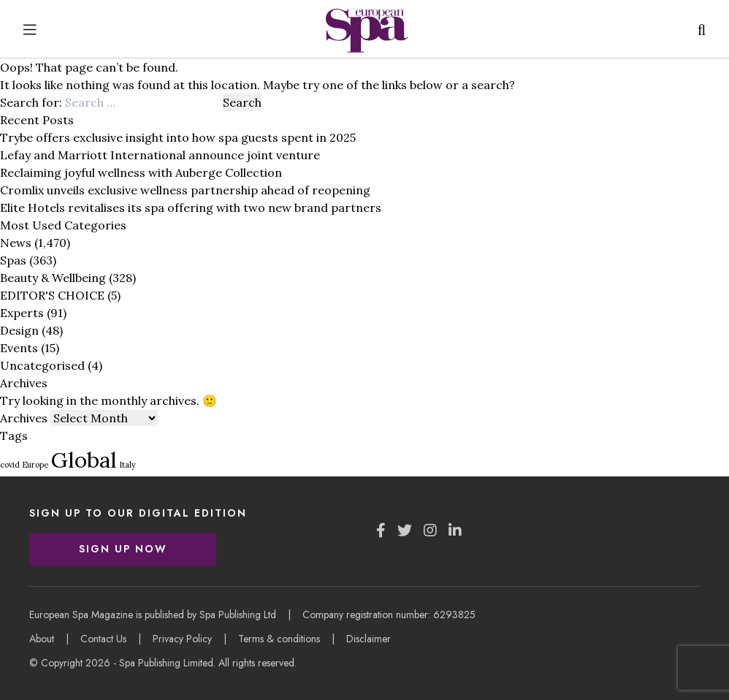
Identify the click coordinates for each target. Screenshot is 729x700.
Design (19, 330)
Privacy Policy (182, 639)
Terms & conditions (279, 639)
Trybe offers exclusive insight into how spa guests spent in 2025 (178, 137)
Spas (13, 260)
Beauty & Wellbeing (53, 278)
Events (19, 348)
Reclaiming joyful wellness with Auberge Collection (141, 172)
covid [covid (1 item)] (10, 465)
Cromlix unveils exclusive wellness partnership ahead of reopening (185, 190)
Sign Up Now (123, 549)
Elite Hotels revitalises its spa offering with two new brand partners (191, 208)
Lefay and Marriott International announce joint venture (160, 155)
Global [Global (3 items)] (84, 460)
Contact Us (103, 639)
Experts (22, 313)
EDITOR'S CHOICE (52, 295)
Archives (24, 418)
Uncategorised (42, 365)
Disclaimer (369, 639)
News (16, 243)
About (42, 639)
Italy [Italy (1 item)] (128, 465)
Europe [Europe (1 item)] (35, 465)
